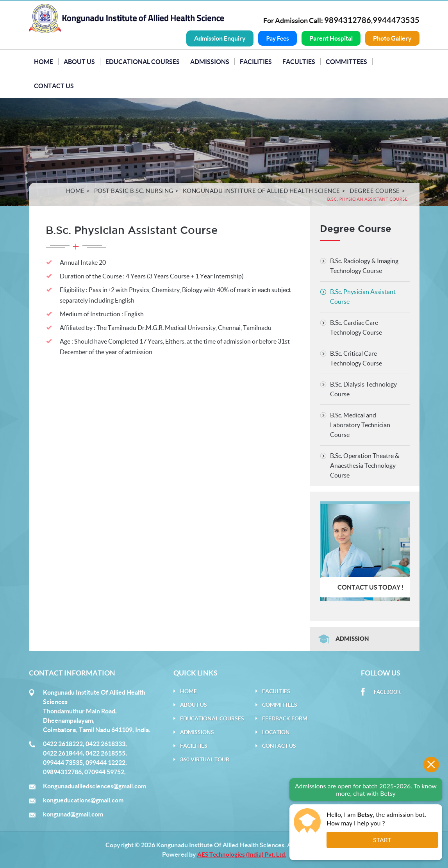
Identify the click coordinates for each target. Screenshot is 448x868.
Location (276, 732)
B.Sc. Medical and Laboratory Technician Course (360, 424)
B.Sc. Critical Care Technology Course (356, 358)
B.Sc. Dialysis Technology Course (363, 389)
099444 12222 (105, 763)
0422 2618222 (63, 744)
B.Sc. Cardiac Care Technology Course (356, 327)
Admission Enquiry (220, 38)
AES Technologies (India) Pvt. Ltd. (242, 855)
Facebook (387, 692)
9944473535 (396, 20)
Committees (346, 61)
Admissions (210, 61)
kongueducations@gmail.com (83, 800)
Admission (352, 639)
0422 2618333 (105, 744)
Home (44, 61)
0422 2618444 (63, 753)
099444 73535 (63, 763)
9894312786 (348, 20)
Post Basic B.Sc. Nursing (134, 190)
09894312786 (62, 772)
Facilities (256, 61)
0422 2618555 (105, 753)
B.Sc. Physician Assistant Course (363, 296)
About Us (79, 61)
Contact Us (54, 86)
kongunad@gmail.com (73, 814)
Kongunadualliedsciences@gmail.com (95, 786)
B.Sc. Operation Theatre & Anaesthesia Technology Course (365, 465)
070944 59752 (104, 772)
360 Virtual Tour (205, 759)
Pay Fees (277, 38)
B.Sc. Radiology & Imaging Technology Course (364, 265)
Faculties (299, 61)
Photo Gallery (392, 38)
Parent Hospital (331, 38)
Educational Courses (143, 61)
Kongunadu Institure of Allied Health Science (261, 190)
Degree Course (375, 190)
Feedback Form (285, 718)
